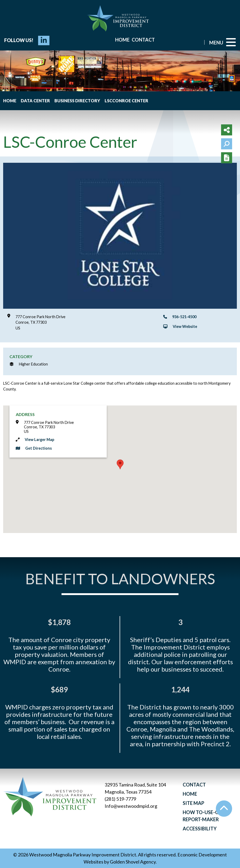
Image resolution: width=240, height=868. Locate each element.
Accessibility (200, 829)
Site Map (193, 803)
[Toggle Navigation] (223, 42)
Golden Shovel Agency (133, 862)
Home (122, 40)
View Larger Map (39, 440)
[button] (120, 464)
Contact (143, 40)
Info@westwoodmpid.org (131, 806)
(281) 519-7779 (120, 799)
